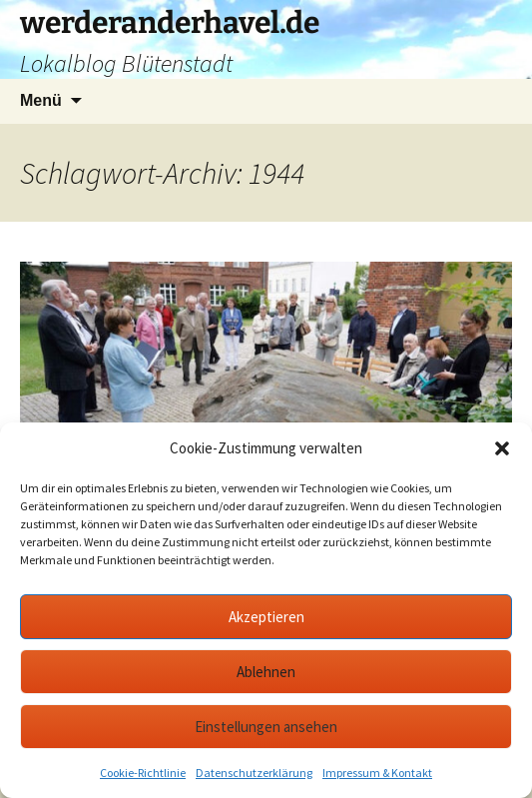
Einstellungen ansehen (266, 727)
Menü (41, 100)
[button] (502, 448)
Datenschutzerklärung (254, 773)
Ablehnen (266, 672)
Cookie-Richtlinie (143, 773)
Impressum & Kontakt (377, 773)
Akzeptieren (266, 617)
